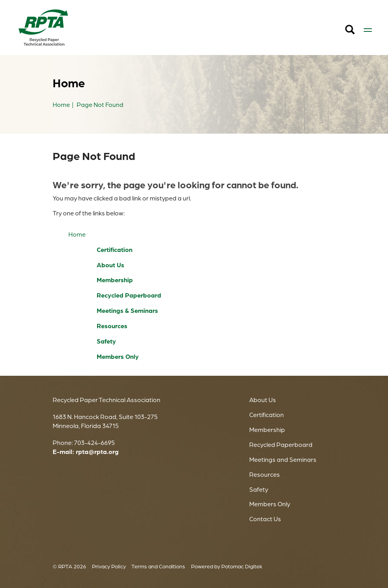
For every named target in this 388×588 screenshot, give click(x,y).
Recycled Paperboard (129, 295)
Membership (115, 280)
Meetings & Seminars (127, 311)
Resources (112, 326)
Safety (106, 341)
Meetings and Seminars (283, 459)
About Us (110, 265)
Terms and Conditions (158, 566)
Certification (115, 250)
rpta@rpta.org (97, 452)
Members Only (118, 356)
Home (77, 234)
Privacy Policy (109, 566)
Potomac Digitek (242, 566)
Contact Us (265, 519)
